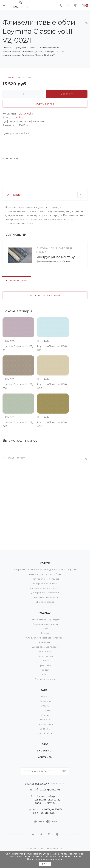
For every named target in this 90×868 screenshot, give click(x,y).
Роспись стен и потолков (45, 579)
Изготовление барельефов (45, 588)
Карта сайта (45, 733)
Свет (45, 674)
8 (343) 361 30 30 (36, 784)
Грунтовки (45, 665)
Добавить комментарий (45, 338)
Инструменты (45, 656)
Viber (49, 834)
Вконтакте (33, 834)
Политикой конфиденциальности (45, 859)
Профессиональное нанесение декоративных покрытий (45, 570)
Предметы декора (45, 679)
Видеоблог (45, 751)
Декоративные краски (45, 624)
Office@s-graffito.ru (47, 790)
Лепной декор (45, 642)
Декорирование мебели (45, 593)
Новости (45, 719)
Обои (45, 628)
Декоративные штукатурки (45, 619)
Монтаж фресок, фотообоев (45, 574)
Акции (45, 715)
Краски (45, 661)
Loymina (18, 118)
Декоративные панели (45, 647)
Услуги (45, 563)
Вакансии (45, 729)
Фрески (45, 633)
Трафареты (45, 652)
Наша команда (45, 724)
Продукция (45, 613)
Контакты (45, 757)
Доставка (45, 710)
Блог (45, 744)
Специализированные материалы (45, 638)
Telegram (41, 834)
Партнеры (45, 701)
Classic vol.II (26, 114)
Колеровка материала (45, 583)
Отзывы (45, 706)
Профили (45, 670)
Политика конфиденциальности (45, 849)
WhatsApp (57, 834)
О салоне (45, 696)
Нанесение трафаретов (45, 597)
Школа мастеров (45, 602)
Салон (45, 690)
